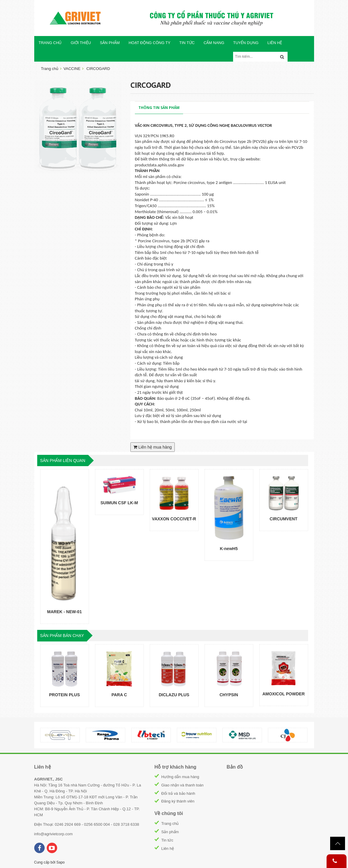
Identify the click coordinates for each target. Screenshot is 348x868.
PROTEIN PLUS (64, 695)
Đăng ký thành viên (178, 801)
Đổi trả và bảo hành (178, 793)
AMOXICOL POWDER (283, 694)
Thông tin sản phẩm (159, 108)
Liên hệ (168, 849)
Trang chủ (170, 823)
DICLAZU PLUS (174, 695)
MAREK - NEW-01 (64, 612)
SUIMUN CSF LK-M (119, 503)
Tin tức (167, 840)
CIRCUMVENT (284, 519)
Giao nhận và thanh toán (182, 785)
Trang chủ (50, 69)
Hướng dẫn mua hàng (180, 777)
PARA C (119, 695)
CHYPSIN (229, 695)
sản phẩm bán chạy (62, 636)
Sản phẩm (170, 832)
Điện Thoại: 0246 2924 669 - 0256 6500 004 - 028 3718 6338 (87, 824)
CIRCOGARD (98, 69)
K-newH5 (229, 549)
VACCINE (72, 69)
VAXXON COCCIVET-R (174, 519)
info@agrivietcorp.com (54, 834)
